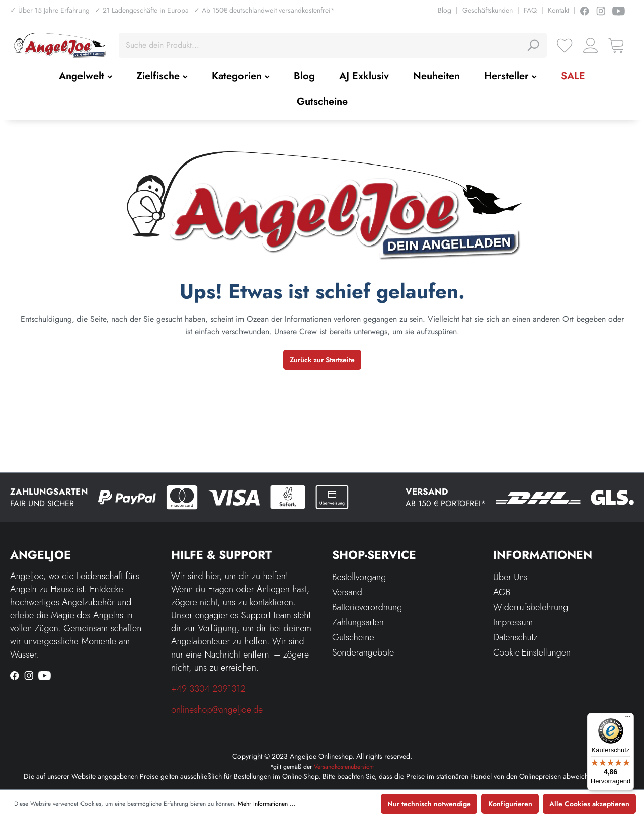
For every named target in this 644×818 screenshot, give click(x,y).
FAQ (530, 10)
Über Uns (510, 577)
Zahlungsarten (358, 622)
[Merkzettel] (565, 46)
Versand (347, 592)
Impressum (513, 622)
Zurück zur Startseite (322, 360)
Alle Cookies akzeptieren (589, 804)
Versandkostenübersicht (344, 767)
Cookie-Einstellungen (532, 652)
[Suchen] (533, 45)
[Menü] (628, 719)
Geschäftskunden (488, 10)
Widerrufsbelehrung (531, 607)
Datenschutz (515, 637)
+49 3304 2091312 (208, 689)
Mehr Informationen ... (267, 804)
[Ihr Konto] (590, 46)
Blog (445, 10)
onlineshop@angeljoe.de (217, 710)
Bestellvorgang (359, 577)
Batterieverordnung (367, 607)
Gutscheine (353, 637)
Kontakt (558, 10)
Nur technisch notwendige (429, 804)
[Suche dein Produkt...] (321, 45)
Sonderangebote (363, 652)
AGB (502, 592)
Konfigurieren (510, 804)
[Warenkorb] (616, 46)
